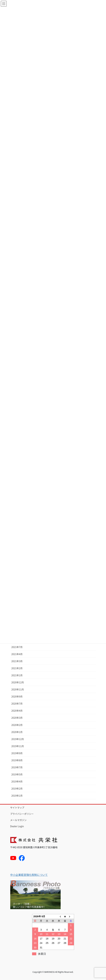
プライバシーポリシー (22, 814)
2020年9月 (17, 696)
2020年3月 (17, 718)
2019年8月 (17, 760)
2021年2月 (17, 668)
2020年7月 (17, 704)
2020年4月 (17, 711)
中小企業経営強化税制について (29, 875)
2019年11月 (18, 746)
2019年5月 (17, 774)
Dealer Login (17, 826)
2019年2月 (17, 789)
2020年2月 (17, 725)
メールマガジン (18, 820)
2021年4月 (17, 654)
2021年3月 (17, 661)
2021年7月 (17, 647)
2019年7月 (17, 767)
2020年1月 (17, 732)
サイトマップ (17, 808)
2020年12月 (18, 682)
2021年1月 (17, 675)
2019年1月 (17, 796)
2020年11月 (18, 689)
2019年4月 (17, 781)
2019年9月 (17, 753)
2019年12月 (18, 739)
